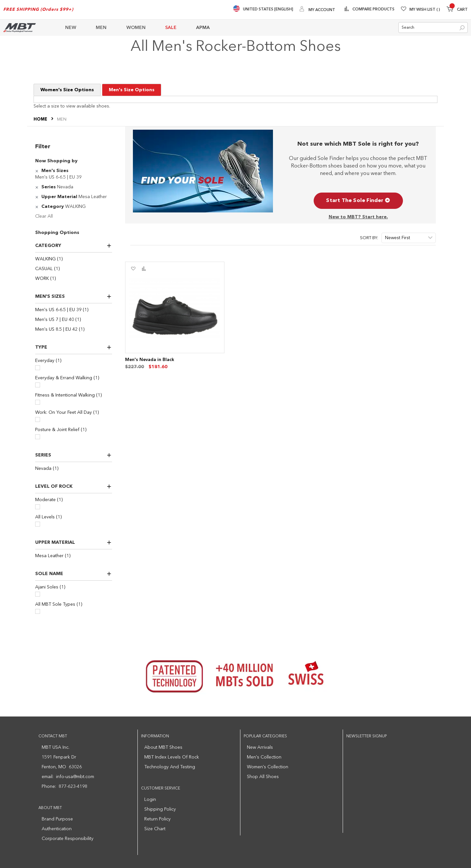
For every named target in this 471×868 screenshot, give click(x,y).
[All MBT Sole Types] (38, 611)
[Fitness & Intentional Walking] (38, 402)
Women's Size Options (67, 90)
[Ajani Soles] (38, 594)
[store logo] (20, 28)
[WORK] (74, 279)
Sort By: (369, 238)
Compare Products (373, 9)
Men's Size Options (132, 90)
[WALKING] (74, 259)
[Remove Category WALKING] (38, 207)
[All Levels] (38, 524)
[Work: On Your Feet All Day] (38, 420)
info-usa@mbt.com (75, 777)
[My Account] (317, 10)
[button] (133, 269)
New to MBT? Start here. (358, 217)
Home (41, 120)
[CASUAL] (74, 269)
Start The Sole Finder (358, 201)
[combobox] (433, 28)
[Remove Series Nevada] (38, 187)
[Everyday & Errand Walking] (38, 385)
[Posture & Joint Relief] (38, 437)
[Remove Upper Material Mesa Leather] (38, 197)
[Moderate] (38, 507)
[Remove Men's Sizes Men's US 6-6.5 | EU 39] (38, 171)
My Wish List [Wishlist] (425, 10)
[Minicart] (457, 10)
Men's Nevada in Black (150, 360)
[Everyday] (38, 368)
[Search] (462, 28)
